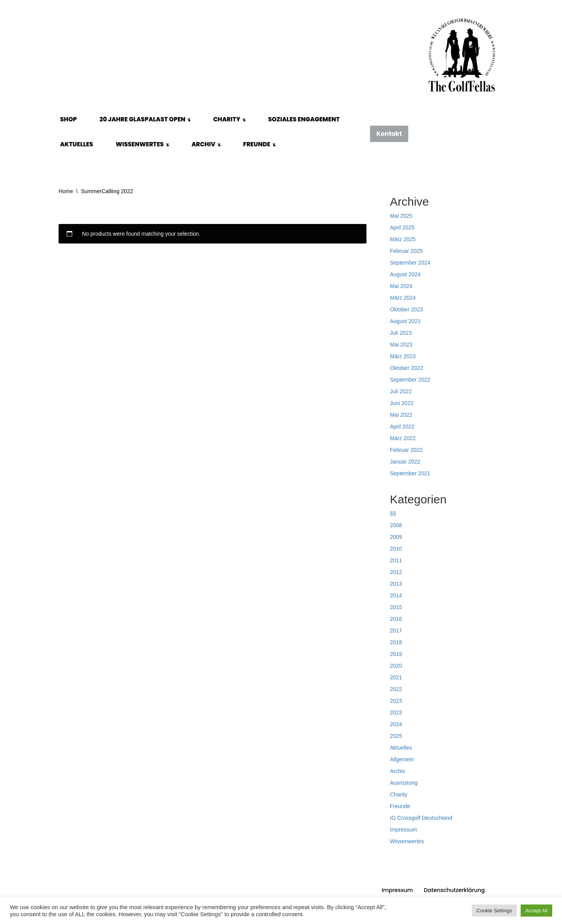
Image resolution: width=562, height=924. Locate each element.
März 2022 (403, 438)
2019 (396, 654)
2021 (396, 677)
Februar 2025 (406, 251)
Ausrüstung (404, 783)
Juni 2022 (402, 403)
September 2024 (410, 263)
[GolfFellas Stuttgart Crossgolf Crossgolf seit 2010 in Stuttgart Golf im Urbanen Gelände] (462, 55)
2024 (396, 724)
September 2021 (410, 473)
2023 (396, 701)
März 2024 (403, 298)
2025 (396, 736)
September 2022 (410, 380)
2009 (396, 537)
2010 (396, 549)
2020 (396, 666)
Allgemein (402, 759)
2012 (396, 572)
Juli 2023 (401, 333)
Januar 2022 (405, 462)
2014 (396, 595)
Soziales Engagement (304, 119)
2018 (396, 642)
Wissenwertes (407, 841)
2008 (396, 525)
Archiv (397, 771)
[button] (189, 119)
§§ (393, 514)
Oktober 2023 (406, 309)
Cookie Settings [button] (494, 911)
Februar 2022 (406, 450)
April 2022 (402, 426)
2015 (396, 607)
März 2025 (403, 239)
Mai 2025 (401, 216)
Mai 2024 (401, 286)
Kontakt (389, 134)
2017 (396, 631)
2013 (396, 584)
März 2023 (403, 356)
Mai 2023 (401, 345)
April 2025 (402, 227)
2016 (396, 619)
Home (66, 191)
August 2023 (405, 321)
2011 (396, 560)
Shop (68, 119)
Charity (398, 794)
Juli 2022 (401, 391)
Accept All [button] (536, 911)
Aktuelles (77, 144)
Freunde (400, 806)
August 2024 (405, 274)
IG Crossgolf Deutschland (421, 818)
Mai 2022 (401, 415)
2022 (396, 689)
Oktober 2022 (406, 368)
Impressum (403, 830)
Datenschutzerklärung (454, 890)
